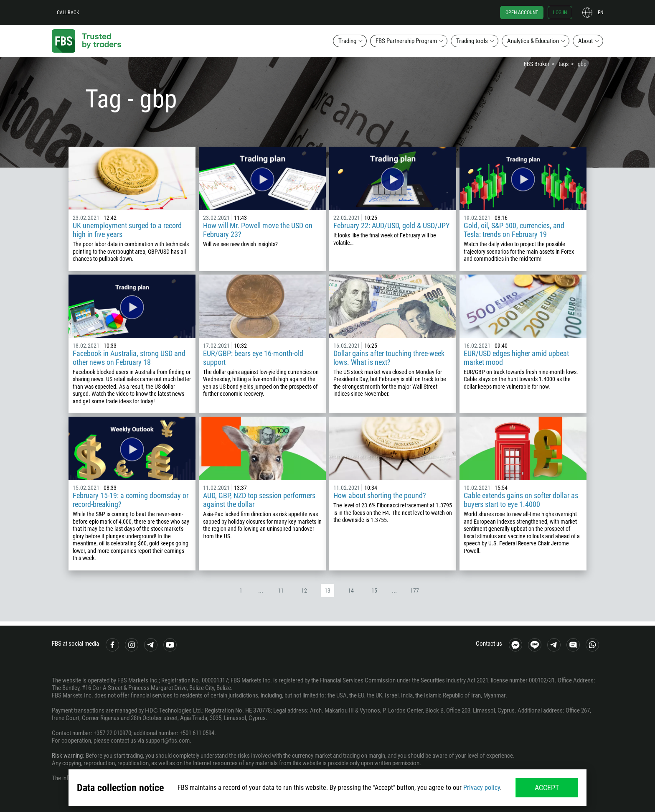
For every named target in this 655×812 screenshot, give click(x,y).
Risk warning (67, 756)
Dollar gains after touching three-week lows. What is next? (389, 358)
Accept (547, 788)
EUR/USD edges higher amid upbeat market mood (516, 358)
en (600, 13)
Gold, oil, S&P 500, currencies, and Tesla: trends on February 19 (514, 230)
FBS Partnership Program (406, 41)
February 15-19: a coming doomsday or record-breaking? (131, 500)
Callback (68, 13)
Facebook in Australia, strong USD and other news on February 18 (129, 358)
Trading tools (472, 41)
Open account (522, 13)
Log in (560, 13)
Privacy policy (482, 788)
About (585, 41)
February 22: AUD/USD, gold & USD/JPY (391, 225)
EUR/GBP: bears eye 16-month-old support (253, 358)
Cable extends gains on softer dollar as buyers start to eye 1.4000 (521, 500)
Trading (347, 41)
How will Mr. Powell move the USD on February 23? (258, 230)
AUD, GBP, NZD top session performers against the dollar (259, 500)
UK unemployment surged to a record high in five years (127, 230)
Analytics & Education (533, 41)
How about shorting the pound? (380, 495)
